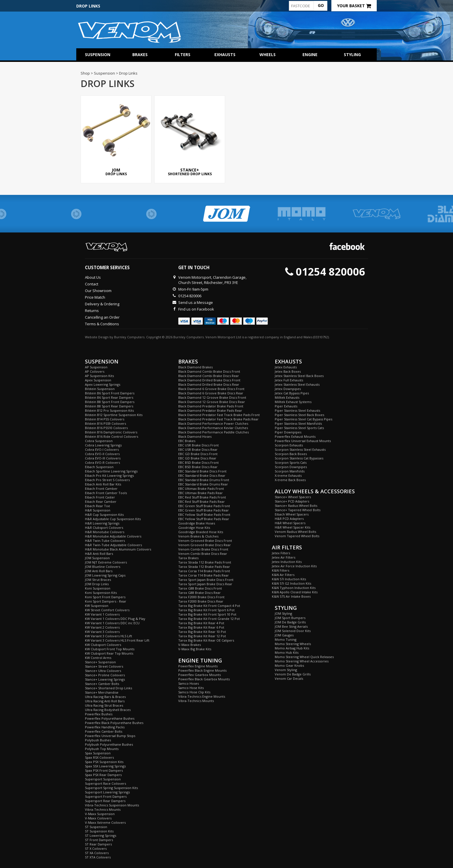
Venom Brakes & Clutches (198, 536)
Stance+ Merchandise (102, 692)
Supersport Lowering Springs (107, 792)
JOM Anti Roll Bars (99, 571)
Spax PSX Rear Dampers (103, 775)
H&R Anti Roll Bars (99, 554)
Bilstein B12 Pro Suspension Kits (109, 410)
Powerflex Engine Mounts (198, 666)
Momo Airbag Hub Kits (292, 648)
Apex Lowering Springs (103, 384)
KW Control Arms (98, 658)
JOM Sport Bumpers (290, 618)
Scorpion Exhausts (289, 445)
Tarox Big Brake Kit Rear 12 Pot (202, 636)
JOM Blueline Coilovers (103, 567)
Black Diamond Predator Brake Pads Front (211, 406)
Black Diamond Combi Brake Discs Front (209, 371)
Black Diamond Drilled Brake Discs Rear (209, 384)
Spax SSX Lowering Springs (105, 766)
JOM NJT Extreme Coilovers (106, 562)
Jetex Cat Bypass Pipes (292, 393)
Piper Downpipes (288, 432)
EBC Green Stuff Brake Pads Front (204, 506)
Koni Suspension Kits (101, 593)
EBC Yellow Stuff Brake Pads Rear (204, 519)
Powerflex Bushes (99, 714)
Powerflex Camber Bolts (104, 731)
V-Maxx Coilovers (98, 818)
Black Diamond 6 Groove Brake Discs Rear (211, 393)
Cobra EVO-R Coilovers (102, 462)
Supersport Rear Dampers (105, 801)
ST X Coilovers (96, 848)
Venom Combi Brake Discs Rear (203, 554)
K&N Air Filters (283, 575)
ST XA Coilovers (97, 853)
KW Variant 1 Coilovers (102, 614)
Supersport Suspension (103, 779)
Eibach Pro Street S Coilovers (107, 480)
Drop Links (116, 136)
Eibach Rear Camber (101, 502)
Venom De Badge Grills (293, 674)
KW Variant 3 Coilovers (102, 632)
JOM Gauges (284, 635)
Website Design (97, 337)
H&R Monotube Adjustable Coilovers (113, 536)
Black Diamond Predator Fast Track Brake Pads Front (219, 415)
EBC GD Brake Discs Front (198, 454)
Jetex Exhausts (286, 367)
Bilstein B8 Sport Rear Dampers (109, 406)
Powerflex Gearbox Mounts (199, 675)
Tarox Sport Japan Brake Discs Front (206, 580)
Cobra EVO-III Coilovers (103, 458)
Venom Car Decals (289, 678)
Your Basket (354, 6)
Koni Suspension (98, 588)
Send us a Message (196, 302)
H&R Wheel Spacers (290, 523)
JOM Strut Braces (98, 580)
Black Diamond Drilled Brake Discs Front (209, 380)
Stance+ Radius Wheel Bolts (296, 506)
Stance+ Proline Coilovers (105, 675)
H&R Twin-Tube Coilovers (105, 541)
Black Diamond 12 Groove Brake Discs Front (212, 397)
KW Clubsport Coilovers (103, 645)
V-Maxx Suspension (100, 814)
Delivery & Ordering (102, 304)
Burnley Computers (129, 337)
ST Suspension (96, 827)
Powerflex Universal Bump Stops (110, 736)
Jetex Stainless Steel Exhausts (297, 384)
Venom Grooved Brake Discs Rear (205, 545)
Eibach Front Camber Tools (106, 493)
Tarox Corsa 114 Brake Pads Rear (204, 575)
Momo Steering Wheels (293, 644)
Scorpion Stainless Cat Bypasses (299, 458)
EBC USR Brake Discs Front (198, 445)
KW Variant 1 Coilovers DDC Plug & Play (115, 619)
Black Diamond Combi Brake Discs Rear (209, 376)
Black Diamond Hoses (195, 436)
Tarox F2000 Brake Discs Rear (201, 601)
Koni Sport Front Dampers (105, 597)
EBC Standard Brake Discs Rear (202, 475)
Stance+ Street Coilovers (104, 666)
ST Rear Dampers (98, 844)
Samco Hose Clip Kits (194, 692)
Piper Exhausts (286, 406)
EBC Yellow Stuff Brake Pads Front (204, 515)
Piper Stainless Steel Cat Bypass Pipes (303, 419)
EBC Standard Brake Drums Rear (203, 484)
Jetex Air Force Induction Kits (294, 566)
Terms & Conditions (102, 324)
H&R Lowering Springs (102, 523)
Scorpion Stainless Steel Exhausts (300, 449)
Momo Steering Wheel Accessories (302, 661)
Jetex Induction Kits (287, 562)
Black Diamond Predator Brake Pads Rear (210, 410)
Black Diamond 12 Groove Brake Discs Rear (212, 402)
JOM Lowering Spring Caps (105, 575)
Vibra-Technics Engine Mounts (202, 696)
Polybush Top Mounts (102, 749)
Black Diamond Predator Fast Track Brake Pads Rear (218, 419)
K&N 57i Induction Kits (289, 579)
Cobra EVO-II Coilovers (102, 454)
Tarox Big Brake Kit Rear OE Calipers (206, 640)
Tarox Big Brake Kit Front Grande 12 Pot (209, 619)
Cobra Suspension (99, 441)
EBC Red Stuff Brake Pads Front (202, 497)
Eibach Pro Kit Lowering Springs (109, 475)
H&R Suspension (98, 510)
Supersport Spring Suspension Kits (111, 788)
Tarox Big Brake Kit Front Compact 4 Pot (209, 606)
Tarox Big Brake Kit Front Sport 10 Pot (207, 614)
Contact (92, 284)
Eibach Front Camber (101, 489)
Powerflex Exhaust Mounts (295, 436)
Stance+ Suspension (100, 662)
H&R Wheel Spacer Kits (293, 527)
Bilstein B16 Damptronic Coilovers (111, 432)
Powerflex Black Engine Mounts (202, 670)
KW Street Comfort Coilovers (107, 610)
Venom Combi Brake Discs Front (203, 549)
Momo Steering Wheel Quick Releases (304, 657)
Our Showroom (98, 291)
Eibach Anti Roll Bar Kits (103, 484)
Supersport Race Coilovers (105, 783)
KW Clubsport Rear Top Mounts (109, 653)
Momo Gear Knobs (289, 665)
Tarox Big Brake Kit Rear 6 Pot (201, 627)
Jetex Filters (281, 553)
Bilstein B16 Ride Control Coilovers (112, 436)
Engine (310, 55)
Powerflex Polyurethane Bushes (110, 718)
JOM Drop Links (97, 584)
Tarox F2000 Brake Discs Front (201, 597)
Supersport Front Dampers (106, 796)
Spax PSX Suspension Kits (104, 762)
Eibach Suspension (99, 467)
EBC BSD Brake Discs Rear (198, 467)
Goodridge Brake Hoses (197, 523)
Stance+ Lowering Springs (105, 679)
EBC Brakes (187, 441)
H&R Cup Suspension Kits (104, 515)
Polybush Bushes (98, 740)
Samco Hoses (189, 683)
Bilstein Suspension (100, 389)
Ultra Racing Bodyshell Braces (108, 710)
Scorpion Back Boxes (291, 454)
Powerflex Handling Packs (105, 727)
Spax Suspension (98, 753)
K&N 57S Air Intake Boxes (291, 596)
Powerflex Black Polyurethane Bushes (114, 723)
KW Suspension (97, 606)
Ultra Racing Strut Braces (104, 705)
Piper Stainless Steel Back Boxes (299, 415)
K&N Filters (281, 570)
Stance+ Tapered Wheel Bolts (298, 510)
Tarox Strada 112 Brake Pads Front (205, 562)
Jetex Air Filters (284, 557)
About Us (93, 277)
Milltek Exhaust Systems (293, 402)
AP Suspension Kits (99, 376)
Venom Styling (286, 670)
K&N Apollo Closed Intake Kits (295, 592)
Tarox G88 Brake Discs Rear (199, 593)
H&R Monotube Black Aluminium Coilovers (118, 549)
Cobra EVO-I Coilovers (102, 449)
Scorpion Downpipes (291, 467)
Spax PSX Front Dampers (104, 770)
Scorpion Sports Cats (291, 462)
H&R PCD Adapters (289, 519)
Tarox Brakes (188, 558)
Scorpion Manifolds (290, 471)
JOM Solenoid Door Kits (293, 631)
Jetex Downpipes (288, 389)
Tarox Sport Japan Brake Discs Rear (205, 584)
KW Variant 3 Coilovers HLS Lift (108, 636)
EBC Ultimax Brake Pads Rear (200, 493)
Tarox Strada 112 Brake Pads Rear (204, 567)
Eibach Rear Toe (98, 506)
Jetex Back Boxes (288, 371)
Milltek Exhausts (287, 397)
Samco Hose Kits (191, 688)
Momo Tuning (286, 639)
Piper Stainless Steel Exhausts (297, 410)
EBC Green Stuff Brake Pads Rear (204, 510)
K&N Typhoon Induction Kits (294, 588)
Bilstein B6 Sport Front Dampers (110, 393)
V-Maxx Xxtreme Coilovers (105, 822)
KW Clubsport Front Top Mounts (110, 649)
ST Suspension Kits (99, 831)
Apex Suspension (98, 380)
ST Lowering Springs (101, 835)
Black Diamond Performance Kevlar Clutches (213, 428)
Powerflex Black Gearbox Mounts (204, 679)
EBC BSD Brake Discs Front (198, 462)
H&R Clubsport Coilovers (104, 528)
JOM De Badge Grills (290, 622)
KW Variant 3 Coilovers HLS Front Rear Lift (117, 640)
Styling (352, 55)
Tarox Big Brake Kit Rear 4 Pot (201, 623)
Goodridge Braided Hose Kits (201, 532)
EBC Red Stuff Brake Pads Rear (202, 502)
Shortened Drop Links (190, 136)
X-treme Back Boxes (290, 480)
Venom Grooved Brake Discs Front (205, 541)
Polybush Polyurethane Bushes (109, 744)
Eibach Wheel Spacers (292, 514)
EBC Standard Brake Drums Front (204, 480)
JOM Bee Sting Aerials (291, 626)
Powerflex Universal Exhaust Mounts (303, 441)
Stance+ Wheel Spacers (293, 497)
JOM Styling (283, 613)
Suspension (98, 55)
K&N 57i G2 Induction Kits (292, 583)
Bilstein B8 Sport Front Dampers (110, 402)
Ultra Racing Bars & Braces (105, 697)
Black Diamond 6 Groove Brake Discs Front (211, 389)
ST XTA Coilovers (98, 857)
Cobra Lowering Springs (103, 445)
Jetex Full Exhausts (289, 380)
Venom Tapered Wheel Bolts (297, 536)
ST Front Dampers (99, 840)
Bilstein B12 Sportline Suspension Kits (114, 415)
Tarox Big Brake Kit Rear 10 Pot (202, 632)
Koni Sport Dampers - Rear (106, 601)
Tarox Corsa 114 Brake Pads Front (204, 571)
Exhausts (225, 55)
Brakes (140, 55)
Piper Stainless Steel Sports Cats (299, 428)
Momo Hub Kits (287, 652)
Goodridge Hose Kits (194, 528)
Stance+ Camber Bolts (102, 684)
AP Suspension (96, 367)
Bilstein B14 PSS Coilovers (105, 419)
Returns (92, 311)
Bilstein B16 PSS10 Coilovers (106, 428)
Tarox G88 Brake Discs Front (200, 588)
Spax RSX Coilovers (99, 757)
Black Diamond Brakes (195, 367)
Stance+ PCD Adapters (292, 501)
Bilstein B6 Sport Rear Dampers (109, 397)
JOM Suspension (97, 558)
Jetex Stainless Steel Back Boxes (299, 376)
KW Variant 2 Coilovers (102, 627)
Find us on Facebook (196, 309)
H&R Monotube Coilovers (105, 532)
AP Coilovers (95, 371)
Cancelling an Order (102, 317)
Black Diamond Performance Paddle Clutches (213, 432)
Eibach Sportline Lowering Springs (111, 471)
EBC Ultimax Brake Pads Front (201, 489)
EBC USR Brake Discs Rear (198, 449)
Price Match (95, 297)
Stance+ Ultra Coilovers (103, 671)
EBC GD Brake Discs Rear (197, 458)
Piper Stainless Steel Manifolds (298, 423)
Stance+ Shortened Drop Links (108, 688)
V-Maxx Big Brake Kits (195, 649)
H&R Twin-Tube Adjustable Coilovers (113, 545)
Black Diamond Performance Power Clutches (213, 423)
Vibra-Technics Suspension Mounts (112, 805)
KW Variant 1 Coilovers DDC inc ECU (112, 623)
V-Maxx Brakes (190, 645)
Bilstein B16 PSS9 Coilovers (105, 423)
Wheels (268, 55)
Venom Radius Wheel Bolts (295, 532)
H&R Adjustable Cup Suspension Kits (113, 519)
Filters (183, 55)
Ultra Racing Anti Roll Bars (105, 701)
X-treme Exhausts (288, 475)
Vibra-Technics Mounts (103, 809)
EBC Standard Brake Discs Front (202, 471)
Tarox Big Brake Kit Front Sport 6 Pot (206, 610)
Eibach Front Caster (100, 497)
